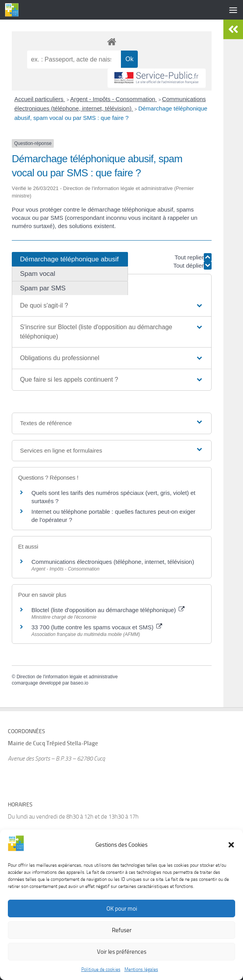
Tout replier (193, 257)
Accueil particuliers (40, 99)
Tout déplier (192, 265)
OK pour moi (122, 920)
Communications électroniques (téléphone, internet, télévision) (113, 562)
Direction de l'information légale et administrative (67, 677)
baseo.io (79, 683)
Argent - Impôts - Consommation (114, 99)
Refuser (122, 942)
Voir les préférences (122, 964)
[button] (231, 857)
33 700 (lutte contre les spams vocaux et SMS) (97, 627)
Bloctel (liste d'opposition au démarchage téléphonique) (108, 610)
